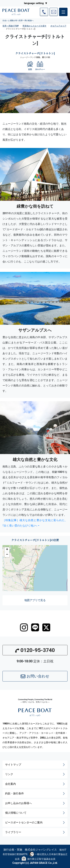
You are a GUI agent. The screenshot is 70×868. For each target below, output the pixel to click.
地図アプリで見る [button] (35, 600)
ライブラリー (35, 832)
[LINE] (35, 627)
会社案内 (35, 784)
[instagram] (24, 627)
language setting (34, 3)
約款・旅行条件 (35, 794)
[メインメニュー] (63, 12)
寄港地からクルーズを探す (34, 26)
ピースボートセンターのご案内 (35, 823)
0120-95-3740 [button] (35, 650)
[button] (7, 550)
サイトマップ (35, 765)
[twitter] (46, 627)
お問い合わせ (35, 676)
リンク (35, 774)
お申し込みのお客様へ (35, 803)
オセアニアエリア (58, 26)
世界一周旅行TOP (11, 26)
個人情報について (35, 813)
